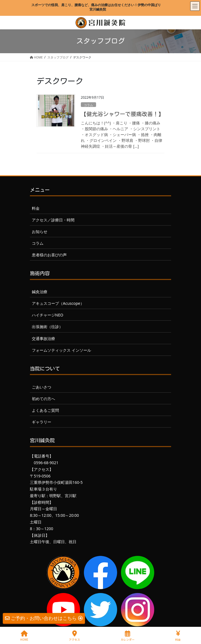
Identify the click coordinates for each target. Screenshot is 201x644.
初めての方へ (43, 399)
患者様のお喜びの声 (49, 255)
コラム (88, 105)
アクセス (74, 636)
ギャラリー (42, 422)
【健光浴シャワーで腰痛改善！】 (122, 114)
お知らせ (40, 232)
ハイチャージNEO (47, 315)
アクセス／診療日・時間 (53, 220)
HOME (24, 636)
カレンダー (128, 636)
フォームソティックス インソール (61, 350)
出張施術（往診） (47, 327)
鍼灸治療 (40, 292)
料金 (36, 208)
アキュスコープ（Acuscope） (58, 303)
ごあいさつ (42, 387)
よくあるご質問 (45, 410)
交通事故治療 (43, 338)
